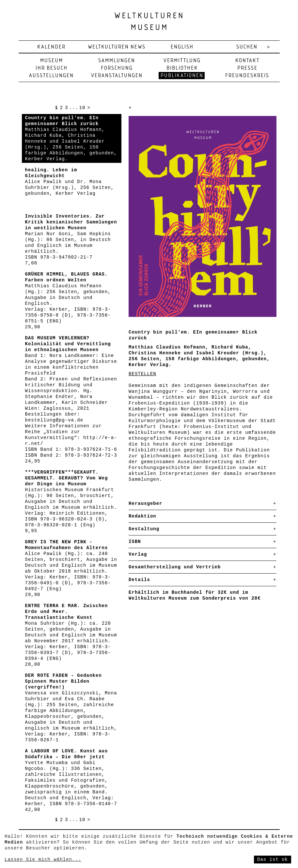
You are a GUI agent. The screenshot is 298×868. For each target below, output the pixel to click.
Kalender (51, 47)
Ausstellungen (51, 76)
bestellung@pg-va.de (54, 420)
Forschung (117, 68)
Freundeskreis (247, 76)
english (182, 47)
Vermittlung (182, 61)
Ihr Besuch (52, 68)
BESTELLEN (142, 374)
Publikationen (182, 76)
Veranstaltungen (117, 76)
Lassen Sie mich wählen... (43, 860)
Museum (52, 61)
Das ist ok (273, 860)
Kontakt (247, 61)
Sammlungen (117, 61)
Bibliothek (182, 68)
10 (82, 108)
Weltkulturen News (117, 47)
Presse (247, 68)
